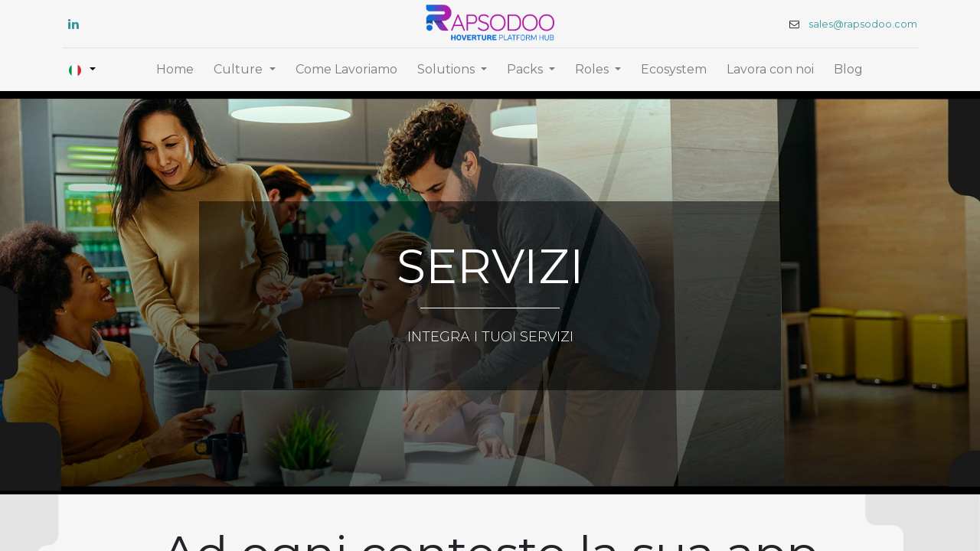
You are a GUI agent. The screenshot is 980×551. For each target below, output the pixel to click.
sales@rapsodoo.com (861, 24)
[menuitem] (175, 70)
